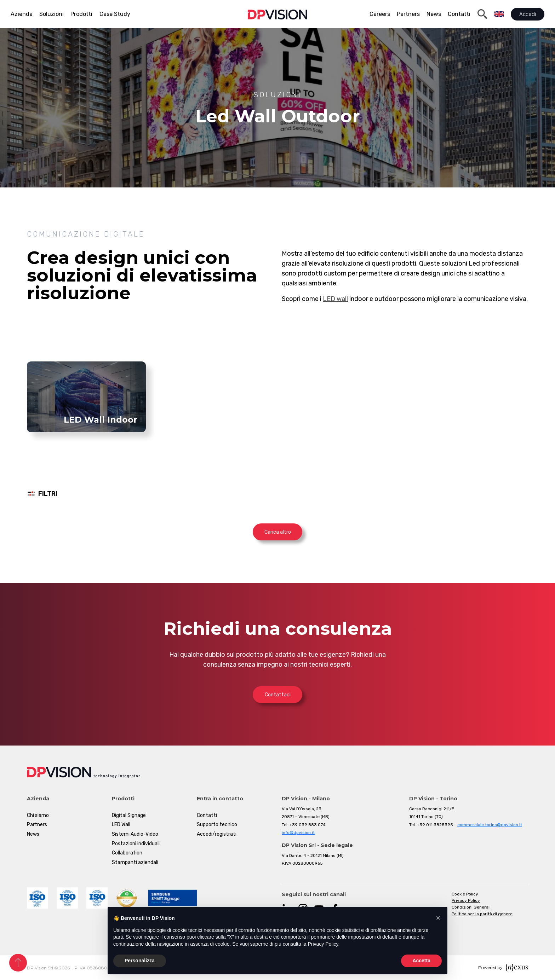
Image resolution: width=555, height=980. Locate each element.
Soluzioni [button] (52, 14)
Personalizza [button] (140, 961)
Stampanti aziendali (135, 862)
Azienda (22, 14)
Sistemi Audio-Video (135, 834)
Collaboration (127, 853)
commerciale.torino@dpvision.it (490, 825)
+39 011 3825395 (435, 825)
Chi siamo (38, 815)
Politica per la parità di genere (482, 914)
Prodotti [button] (81, 14)
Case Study (115, 14)
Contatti (459, 14)
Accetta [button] (421, 961)
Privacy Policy (466, 900)
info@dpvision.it (298, 833)
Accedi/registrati (217, 834)
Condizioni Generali (471, 907)
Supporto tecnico (217, 825)
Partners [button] (408, 14)
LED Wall (121, 825)
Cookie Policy (465, 894)
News (434, 14)
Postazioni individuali (136, 844)
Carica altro (278, 532)
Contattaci (278, 695)
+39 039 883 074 (308, 825)
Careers (380, 14)
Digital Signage (129, 815)
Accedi (528, 14)
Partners (37, 825)
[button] (438, 918)
